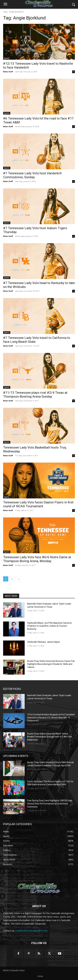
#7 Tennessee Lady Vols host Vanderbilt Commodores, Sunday (32, 175)
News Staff (8, 72)
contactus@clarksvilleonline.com (31, 931)
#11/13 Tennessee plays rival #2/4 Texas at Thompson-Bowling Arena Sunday (35, 395)
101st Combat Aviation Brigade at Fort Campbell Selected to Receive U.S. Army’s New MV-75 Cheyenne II (51, 718)
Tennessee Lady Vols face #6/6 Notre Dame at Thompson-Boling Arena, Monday (37, 559)
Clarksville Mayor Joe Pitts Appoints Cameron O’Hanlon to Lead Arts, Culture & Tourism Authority (50, 626)
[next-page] (19, 579)
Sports (7, 58)
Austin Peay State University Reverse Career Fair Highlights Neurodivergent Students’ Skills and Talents (51, 664)
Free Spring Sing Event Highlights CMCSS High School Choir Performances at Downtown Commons (50, 804)
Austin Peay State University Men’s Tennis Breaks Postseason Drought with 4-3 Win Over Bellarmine (50, 737)
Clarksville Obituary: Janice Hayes (44, 642)
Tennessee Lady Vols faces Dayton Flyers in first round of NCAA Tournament (38, 504)
